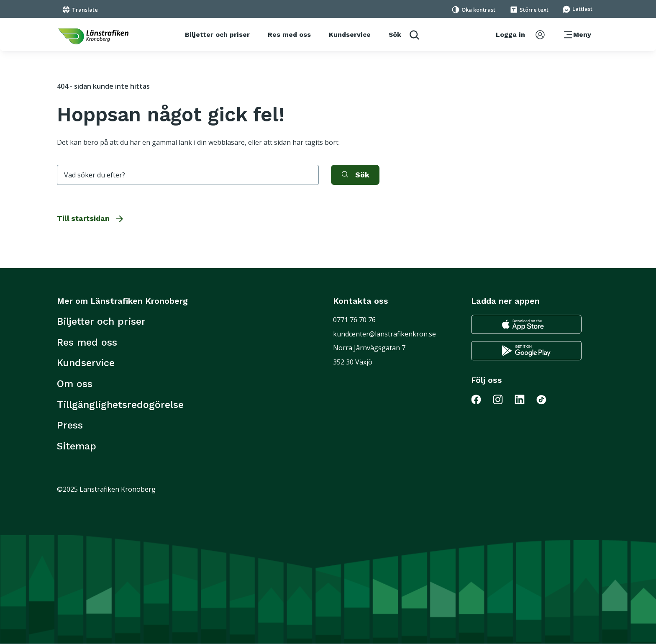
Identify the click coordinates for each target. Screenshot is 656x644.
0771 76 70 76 (354, 320)
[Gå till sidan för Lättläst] (577, 8)
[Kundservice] (350, 35)
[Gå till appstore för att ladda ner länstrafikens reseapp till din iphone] (526, 325)
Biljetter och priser (101, 321)
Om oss (75, 384)
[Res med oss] (289, 35)
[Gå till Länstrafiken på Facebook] (481, 399)
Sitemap (77, 446)
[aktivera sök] (355, 175)
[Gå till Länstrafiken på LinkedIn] (525, 399)
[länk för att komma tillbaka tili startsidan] (93, 36)
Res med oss (87, 342)
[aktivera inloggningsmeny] (520, 35)
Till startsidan (91, 218)
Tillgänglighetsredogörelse (120, 405)
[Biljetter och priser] (217, 35)
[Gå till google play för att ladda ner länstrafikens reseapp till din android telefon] (526, 351)
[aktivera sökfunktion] (404, 35)
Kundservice (86, 363)
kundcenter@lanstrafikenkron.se (384, 334)
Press (70, 425)
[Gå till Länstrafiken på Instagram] (503, 399)
